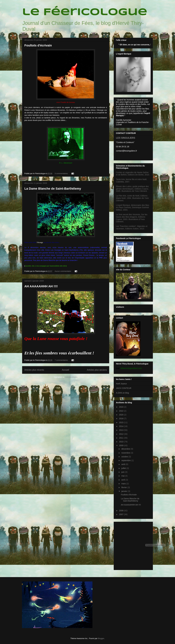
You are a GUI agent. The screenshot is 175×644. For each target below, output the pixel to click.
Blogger (101, 638)
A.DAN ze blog (122, 393)
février (124, 487)
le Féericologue (85, 12)
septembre (126, 460)
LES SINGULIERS (126, 138)
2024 (122, 407)
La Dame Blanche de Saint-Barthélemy (53, 189)
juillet (124, 468)
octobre (125, 457)
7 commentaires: (62, 360)
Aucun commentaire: (63, 271)
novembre (126, 453)
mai (123, 476)
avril (123, 480)
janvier (124, 491)
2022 (122, 411)
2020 (122, 415)
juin (123, 472)
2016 (122, 419)
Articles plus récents (34, 370)
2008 (122, 511)
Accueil (66, 370)
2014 (122, 426)
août (124, 464)
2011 (122, 438)
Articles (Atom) (71, 377)
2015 (122, 422)
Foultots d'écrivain (38, 45)
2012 (122, 434)
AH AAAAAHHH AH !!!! (41, 286)
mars (124, 484)
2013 (122, 430)
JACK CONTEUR (124, 388)
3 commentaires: (62, 173)
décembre (126, 449)
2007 (122, 514)
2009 (122, 445)
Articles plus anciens (97, 370)
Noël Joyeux (121, 384)
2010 (122, 442)
